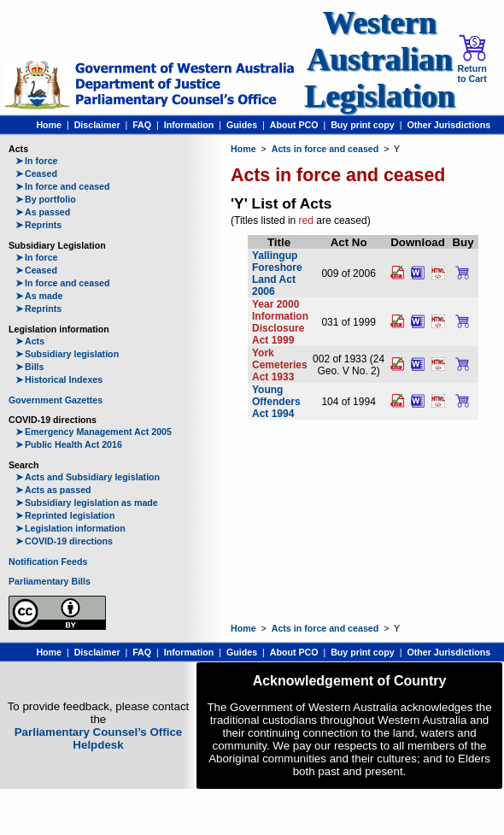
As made (39, 296)
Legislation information (70, 528)
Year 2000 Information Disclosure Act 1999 (280, 322)
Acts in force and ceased (325, 149)
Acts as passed (53, 490)
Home (49, 125)
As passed (43, 212)
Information (189, 125)
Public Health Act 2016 (69, 444)
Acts (30, 341)
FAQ (142, 125)
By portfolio (46, 199)
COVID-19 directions (64, 541)
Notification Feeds (48, 562)
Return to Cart (472, 59)
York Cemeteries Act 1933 (280, 365)
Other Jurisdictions (448, 125)
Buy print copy (363, 125)
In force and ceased (63, 186)
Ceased (36, 173)
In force (37, 161)
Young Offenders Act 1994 (276, 402)
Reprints (38, 225)
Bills (30, 367)
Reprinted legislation (65, 515)
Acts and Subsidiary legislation (88, 477)
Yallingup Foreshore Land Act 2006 (277, 273)
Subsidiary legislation (67, 354)
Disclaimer (97, 125)
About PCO (294, 125)
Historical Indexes (59, 379)
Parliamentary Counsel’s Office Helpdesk (99, 738)
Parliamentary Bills (50, 581)
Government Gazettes (56, 400)
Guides (242, 125)
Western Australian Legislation (379, 59)
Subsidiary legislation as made (87, 503)
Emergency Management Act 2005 (94, 432)
